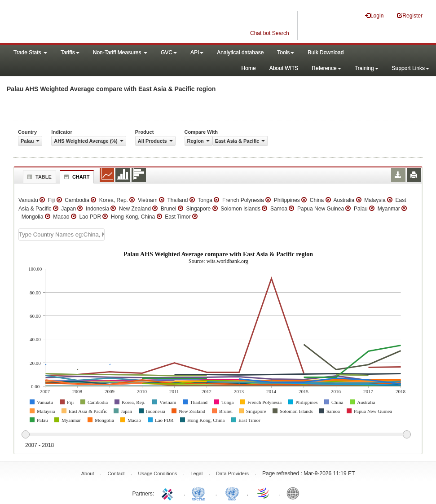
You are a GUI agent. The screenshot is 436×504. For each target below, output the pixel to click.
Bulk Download (326, 53)
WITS (90, 22)
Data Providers (232, 473)
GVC (169, 53)
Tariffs (70, 53)
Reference (326, 68)
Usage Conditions (157, 473)
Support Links (411, 68)
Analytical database (240, 53)
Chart (76, 177)
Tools (286, 53)
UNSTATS (232, 493)
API (197, 53)
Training (367, 68)
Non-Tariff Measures (120, 53)
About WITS (284, 68)
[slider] (216, 435)
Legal (196, 473)
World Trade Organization (264, 493)
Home (249, 68)
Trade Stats (30, 53)
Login (374, 15)
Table (38, 177)
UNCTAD (200, 493)
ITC (169, 493)
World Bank (295, 493)
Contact (116, 473)
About (88, 473)
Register (410, 15)
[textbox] (62, 234)
